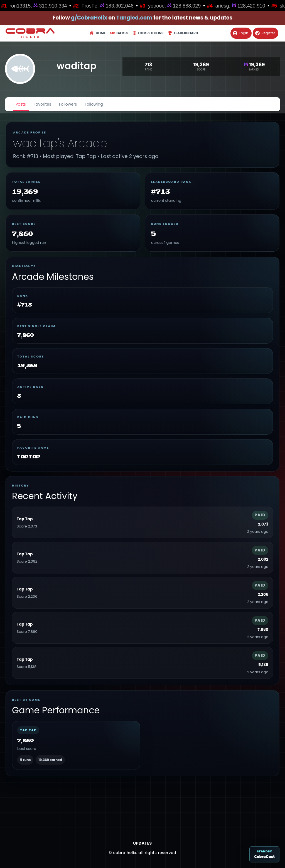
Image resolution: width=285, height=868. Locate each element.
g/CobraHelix (89, 18)
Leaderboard (183, 33)
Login (241, 33)
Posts (21, 104)
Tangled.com (134, 18)
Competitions (148, 33)
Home (98, 33)
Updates (142, 843)
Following (94, 104)
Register (265, 33)
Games (119, 33)
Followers (68, 104)
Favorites (42, 104)
